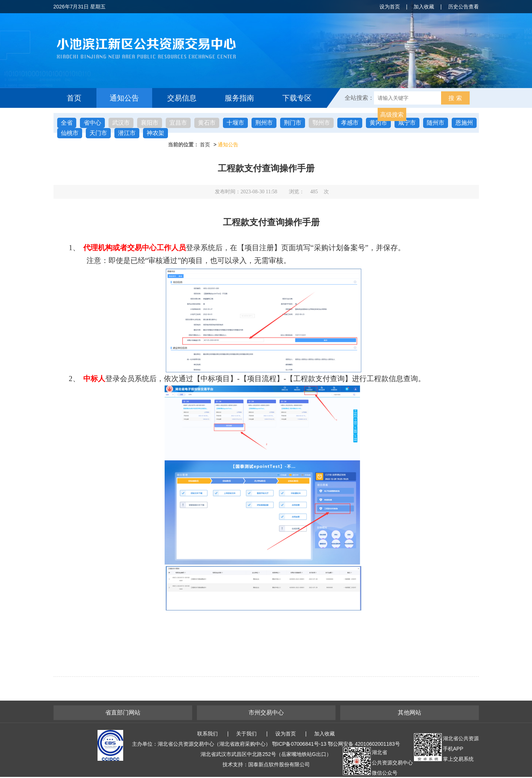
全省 (67, 123)
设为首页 (390, 7)
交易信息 (182, 98)
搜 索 (455, 98)
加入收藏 (424, 7)
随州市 (436, 123)
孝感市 (350, 123)
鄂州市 (321, 123)
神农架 (155, 133)
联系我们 (208, 734)
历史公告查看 (463, 7)
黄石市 (207, 123)
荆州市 (264, 123)
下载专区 (297, 98)
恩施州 (464, 123)
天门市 (98, 133)
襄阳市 (150, 123)
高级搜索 (392, 115)
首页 (74, 98)
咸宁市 (407, 123)
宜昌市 (178, 123)
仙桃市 (70, 133)
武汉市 (121, 123)
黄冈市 (378, 123)
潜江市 (127, 133)
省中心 (92, 123)
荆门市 (293, 123)
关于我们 (246, 734)
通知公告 (124, 98)
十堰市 (235, 123)
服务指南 (239, 98)
